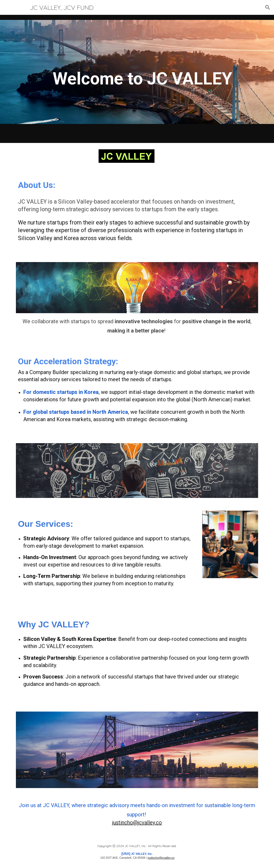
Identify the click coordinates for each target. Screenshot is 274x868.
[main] (137, 79)
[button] (268, 7)
